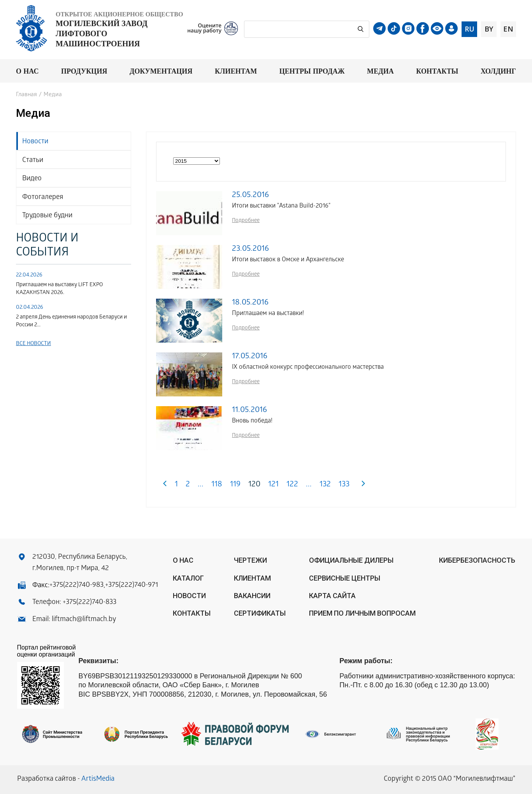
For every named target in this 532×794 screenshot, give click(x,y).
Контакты (437, 71)
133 (344, 485)
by (489, 29)
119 (235, 485)
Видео (32, 179)
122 (292, 485)
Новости (35, 142)
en (508, 29)
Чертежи (250, 560)
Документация (161, 71)
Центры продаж (312, 71)
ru (470, 29)
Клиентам (236, 71)
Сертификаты (260, 613)
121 (273, 485)
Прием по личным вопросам (362, 613)
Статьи (33, 161)
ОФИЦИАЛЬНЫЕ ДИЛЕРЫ (351, 560)
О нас (27, 71)
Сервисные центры (345, 578)
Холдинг (498, 71)
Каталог (188, 578)
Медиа (380, 71)
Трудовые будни (47, 216)
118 (217, 485)
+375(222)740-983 (76, 585)
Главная (26, 95)
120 (254, 485)
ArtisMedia (98, 779)
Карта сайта (332, 596)
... (201, 485)
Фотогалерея (43, 198)
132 (325, 485)
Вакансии (252, 596)
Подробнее (246, 221)
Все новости (33, 344)
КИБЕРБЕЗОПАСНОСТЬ (477, 560)
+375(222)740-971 (132, 585)
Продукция (84, 71)
